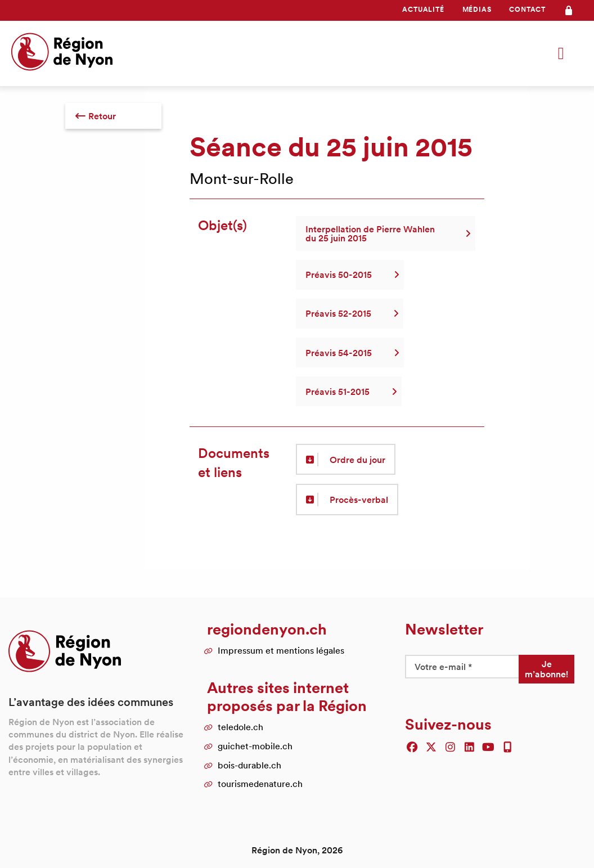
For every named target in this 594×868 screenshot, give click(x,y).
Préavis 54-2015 (350, 353)
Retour (95, 116)
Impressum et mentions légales (281, 650)
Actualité (423, 9)
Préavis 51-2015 (349, 392)
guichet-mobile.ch (255, 746)
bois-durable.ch (249, 765)
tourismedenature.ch (260, 784)
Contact (527, 9)
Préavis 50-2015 (350, 275)
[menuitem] (423, 10)
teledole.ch (240, 727)
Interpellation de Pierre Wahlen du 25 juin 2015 (386, 233)
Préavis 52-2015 (350, 313)
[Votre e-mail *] (462, 667)
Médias (477, 9)
